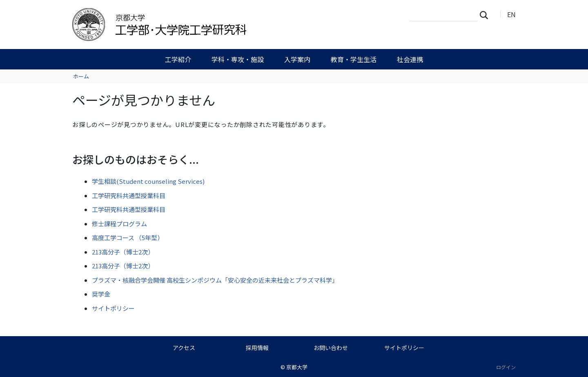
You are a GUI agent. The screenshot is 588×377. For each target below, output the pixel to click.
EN (511, 14)
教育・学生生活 (354, 59)
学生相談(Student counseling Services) (148, 181)
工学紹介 (178, 59)
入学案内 (297, 59)
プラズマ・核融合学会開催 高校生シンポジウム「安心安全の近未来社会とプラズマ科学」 (215, 280)
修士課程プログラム (119, 224)
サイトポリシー (113, 308)
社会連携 (410, 59)
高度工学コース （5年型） (128, 238)
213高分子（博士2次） (123, 252)
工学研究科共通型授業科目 (129, 195)
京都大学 (297, 367)
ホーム (81, 76)
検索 (486, 15)
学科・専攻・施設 (238, 59)
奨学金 (101, 294)
